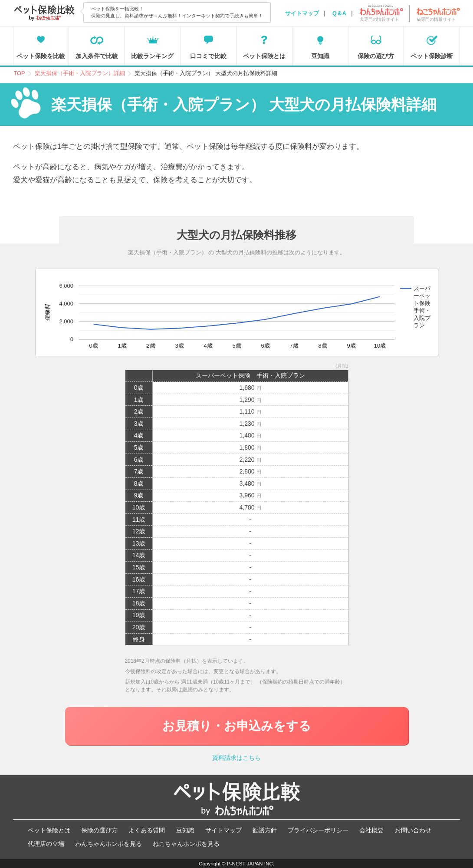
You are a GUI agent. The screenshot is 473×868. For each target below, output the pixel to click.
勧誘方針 (265, 830)
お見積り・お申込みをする (237, 726)
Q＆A (339, 13)
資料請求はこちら (236, 758)
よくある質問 (147, 830)
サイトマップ (302, 13)
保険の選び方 (376, 56)
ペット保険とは (264, 56)
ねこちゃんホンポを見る (186, 844)
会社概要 (371, 830)
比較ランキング (152, 56)
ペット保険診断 (432, 56)
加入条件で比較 (97, 56)
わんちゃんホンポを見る (108, 844)
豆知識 (320, 56)
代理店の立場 (46, 844)
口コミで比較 (208, 56)
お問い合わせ (413, 830)
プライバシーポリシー (318, 830)
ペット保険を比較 (41, 56)
